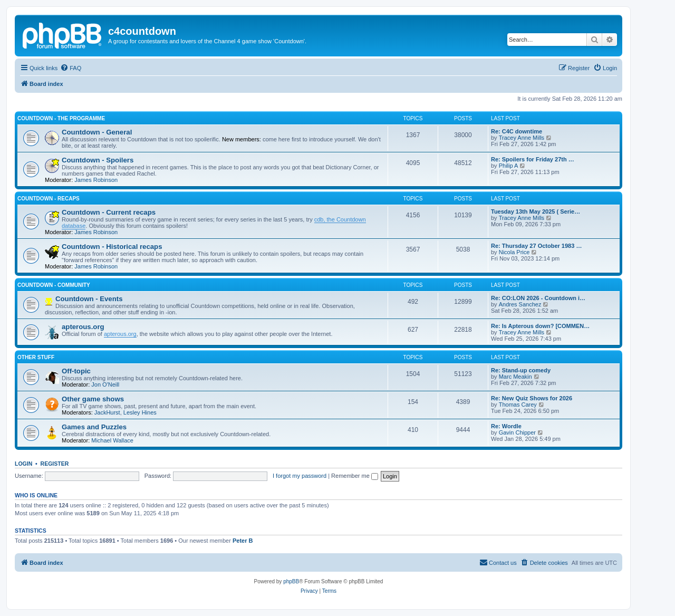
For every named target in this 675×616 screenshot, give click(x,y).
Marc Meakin (515, 377)
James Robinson (96, 180)
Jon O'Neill (105, 384)
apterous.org (83, 327)
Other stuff (36, 357)
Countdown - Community (54, 285)
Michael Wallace (112, 440)
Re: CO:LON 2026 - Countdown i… (538, 298)
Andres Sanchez (520, 304)
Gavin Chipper (517, 432)
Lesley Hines (140, 412)
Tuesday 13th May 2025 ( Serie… (536, 211)
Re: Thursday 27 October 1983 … (536, 246)
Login (23, 464)
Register (55, 464)
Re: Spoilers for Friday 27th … (533, 159)
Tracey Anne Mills (522, 138)
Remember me (355, 476)
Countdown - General (97, 132)
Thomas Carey (518, 405)
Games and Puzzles (94, 427)
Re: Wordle (506, 426)
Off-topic (76, 371)
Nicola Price (514, 252)
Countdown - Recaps (49, 199)
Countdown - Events (89, 299)
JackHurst (107, 412)
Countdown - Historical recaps (112, 247)
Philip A (509, 166)
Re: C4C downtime (517, 131)
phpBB (291, 581)
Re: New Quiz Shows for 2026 (532, 398)
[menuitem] (71, 68)
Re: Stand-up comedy (521, 370)
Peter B (243, 541)
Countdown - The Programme (61, 118)
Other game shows (93, 399)
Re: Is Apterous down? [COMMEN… (540, 326)
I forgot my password (300, 476)
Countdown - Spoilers (98, 160)
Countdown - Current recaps (109, 212)
